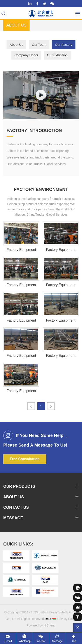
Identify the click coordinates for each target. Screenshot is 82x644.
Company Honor (26, 55)
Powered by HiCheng (41, 625)
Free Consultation (25, 459)
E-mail (8, 641)
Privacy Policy (67, 619)
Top (74, 641)
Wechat (41, 641)
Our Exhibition (57, 55)
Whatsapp (25, 641)
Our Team (39, 45)
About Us (16, 45)
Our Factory (64, 45)
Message (57, 641)
